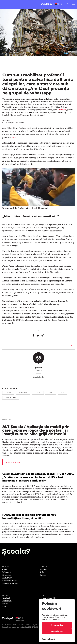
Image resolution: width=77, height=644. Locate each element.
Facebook (6, 598)
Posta (14, 137)
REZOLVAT (7, 578)
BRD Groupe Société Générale (21, 625)
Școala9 (38, 368)
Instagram (7, 601)
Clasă (5, 569)
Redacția (43, 572)
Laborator (7, 572)
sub (63, 393)
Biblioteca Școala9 (10, 583)
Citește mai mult (13, 462)
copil (51, 393)
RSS (4, 606)
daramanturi (11, 398)
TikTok (5, 604)
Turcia (8, 393)
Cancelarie (7, 575)
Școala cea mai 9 (9, 581)
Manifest (43, 569)
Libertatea (62, 110)
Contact (43, 575)
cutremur (23, 393)
